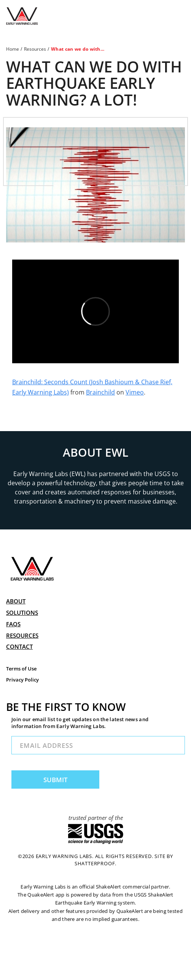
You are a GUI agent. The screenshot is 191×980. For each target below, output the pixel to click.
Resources (35, 49)
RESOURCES (22, 635)
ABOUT (16, 601)
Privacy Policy (22, 680)
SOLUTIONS (22, 613)
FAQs (13, 624)
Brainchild (100, 392)
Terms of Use (21, 669)
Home (13, 49)
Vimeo (135, 392)
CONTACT (19, 646)
